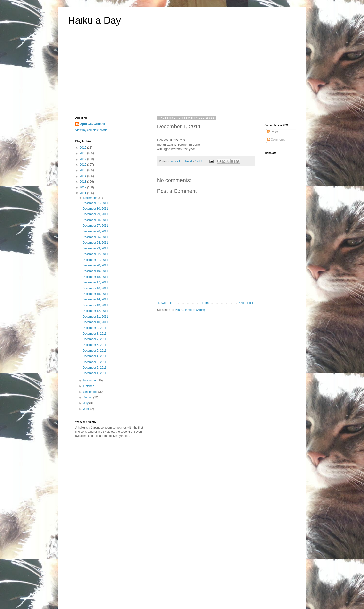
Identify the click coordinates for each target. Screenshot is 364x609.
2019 (83, 148)
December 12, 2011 (95, 311)
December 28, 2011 (95, 220)
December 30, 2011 (95, 209)
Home (206, 303)
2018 (83, 153)
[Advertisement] (182, 74)
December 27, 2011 (95, 226)
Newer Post (166, 303)
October (89, 386)
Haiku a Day (95, 20)
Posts (273, 132)
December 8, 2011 (94, 334)
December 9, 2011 (94, 328)
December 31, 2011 (95, 203)
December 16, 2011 (95, 288)
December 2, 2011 (94, 368)
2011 (83, 193)
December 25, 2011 (95, 237)
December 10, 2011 (95, 322)
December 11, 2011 (95, 317)
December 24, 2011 (95, 243)
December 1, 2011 (94, 373)
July (86, 403)
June (87, 409)
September (91, 392)
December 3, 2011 (94, 362)
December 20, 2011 (95, 265)
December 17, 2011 (95, 282)
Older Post (246, 303)
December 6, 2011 (94, 345)
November (90, 381)
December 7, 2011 (94, 339)
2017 (83, 159)
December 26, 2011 (95, 231)
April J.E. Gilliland (93, 124)
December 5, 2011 (94, 351)
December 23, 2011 (95, 248)
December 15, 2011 (95, 294)
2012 (83, 187)
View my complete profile (92, 130)
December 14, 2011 (95, 299)
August (88, 398)
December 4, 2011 (94, 356)
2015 (83, 170)
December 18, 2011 (95, 277)
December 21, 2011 (95, 260)
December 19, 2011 (95, 271)
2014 (83, 176)
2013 (83, 182)
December (90, 198)
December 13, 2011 (95, 305)
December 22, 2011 (95, 254)
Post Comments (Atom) (190, 310)
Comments (276, 140)
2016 (83, 165)
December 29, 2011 (95, 214)
